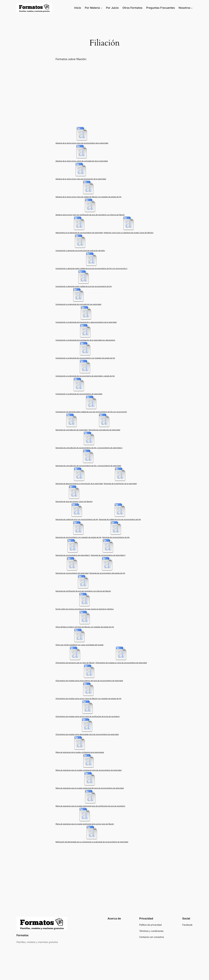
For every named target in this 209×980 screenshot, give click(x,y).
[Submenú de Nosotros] (192, 8)
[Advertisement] (105, 94)
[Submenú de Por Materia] (101, 8)
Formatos (22, 935)
